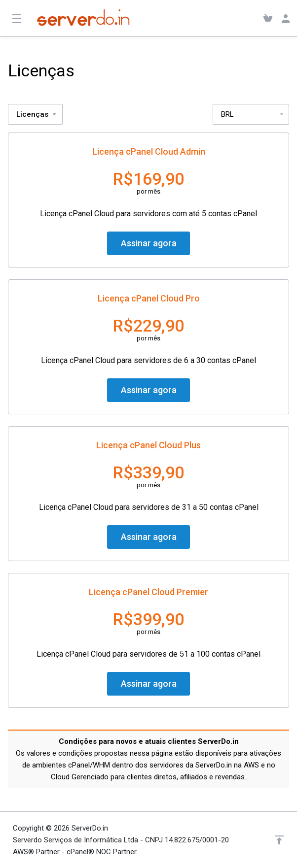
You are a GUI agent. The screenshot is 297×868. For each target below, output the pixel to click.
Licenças (37, 114)
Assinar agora (149, 243)
